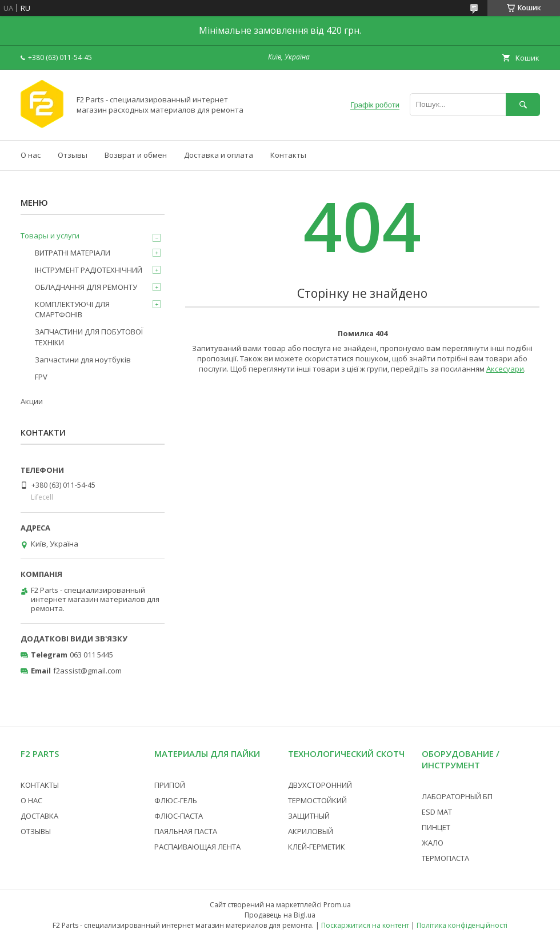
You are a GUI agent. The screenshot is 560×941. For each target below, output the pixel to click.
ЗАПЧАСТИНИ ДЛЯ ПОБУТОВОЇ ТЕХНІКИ (89, 337)
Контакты (288, 155)
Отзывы (73, 155)
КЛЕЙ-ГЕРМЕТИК (317, 847)
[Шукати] (523, 104)
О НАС (31, 800)
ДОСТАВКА (39, 816)
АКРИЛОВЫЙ (311, 831)
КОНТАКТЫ (40, 785)
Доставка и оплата (219, 155)
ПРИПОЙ (170, 785)
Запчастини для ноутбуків (83, 360)
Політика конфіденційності (462, 925)
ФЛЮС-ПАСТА (179, 816)
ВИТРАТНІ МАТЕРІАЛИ (73, 253)
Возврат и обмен (136, 155)
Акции (32, 401)
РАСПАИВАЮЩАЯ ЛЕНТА (197, 847)
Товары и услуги (50, 236)
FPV (41, 377)
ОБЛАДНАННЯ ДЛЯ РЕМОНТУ (86, 287)
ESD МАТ (437, 812)
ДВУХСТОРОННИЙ (320, 785)
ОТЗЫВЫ (36, 831)
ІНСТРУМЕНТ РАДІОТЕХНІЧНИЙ (89, 270)
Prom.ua (337, 905)
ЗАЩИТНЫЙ (309, 816)
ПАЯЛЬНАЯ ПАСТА (186, 831)
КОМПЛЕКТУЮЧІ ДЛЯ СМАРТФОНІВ (72, 309)
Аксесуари (505, 369)
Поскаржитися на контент (365, 925)
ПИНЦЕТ (436, 827)
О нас (31, 155)
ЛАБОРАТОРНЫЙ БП (457, 796)
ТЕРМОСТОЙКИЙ (317, 800)
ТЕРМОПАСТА (445, 858)
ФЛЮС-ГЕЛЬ (176, 800)
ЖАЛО (433, 843)
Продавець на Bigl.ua (280, 915)
